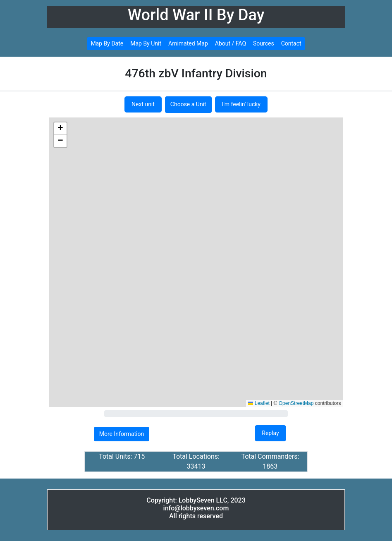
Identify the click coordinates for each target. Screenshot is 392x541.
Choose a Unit (188, 104)
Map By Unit (146, 43)
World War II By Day (196, 15)
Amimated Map (188, 43)
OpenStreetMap (296, 403)
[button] (60, 129)
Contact (291, 43)
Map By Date (107, 43)
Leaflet (259, 403)
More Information (122, 434)
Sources (264, 43)
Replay (270, 433)
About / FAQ (231, 43)
